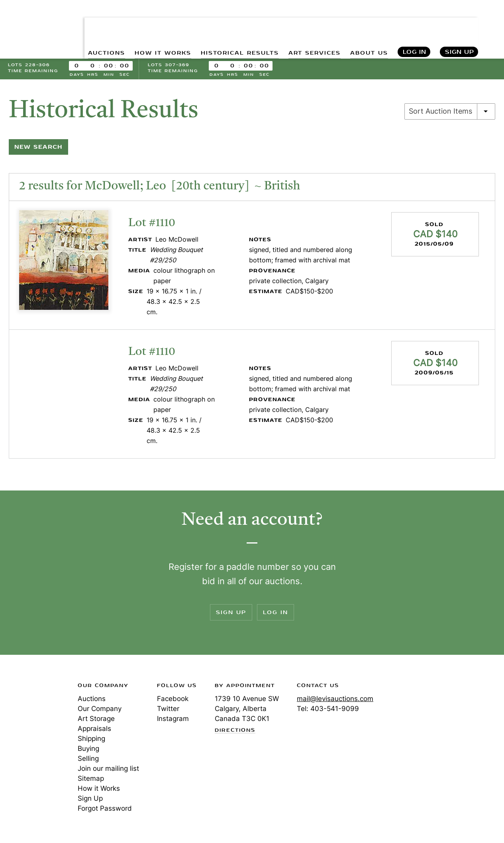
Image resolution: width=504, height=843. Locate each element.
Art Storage (96, 720)
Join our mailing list (108, 770)
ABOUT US (368, 24)
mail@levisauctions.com (335, 700)
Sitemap (91, 780)
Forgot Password (105, 810)
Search (490, 24)
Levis (34, 715)
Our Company (100, 710)
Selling (88, 760)
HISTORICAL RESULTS (238, 24)
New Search (38, 149)
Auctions (92, 700)
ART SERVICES (313, 24)
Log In (414, 24)
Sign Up (460, 24)
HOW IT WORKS (161, 24)
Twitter (168, 710)
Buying (88, 750)
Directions (235, 732)
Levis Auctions (36, 17)
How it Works (99, 790)
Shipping (91, 740)
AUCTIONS (104, 24)
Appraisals (94, 730)
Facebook (173, 700)
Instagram (173, 720)
